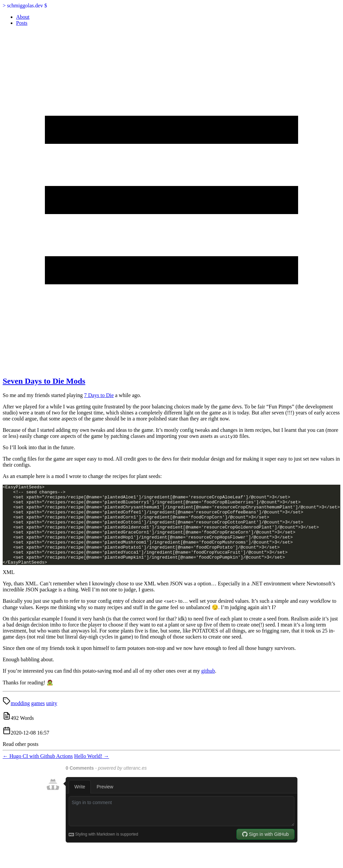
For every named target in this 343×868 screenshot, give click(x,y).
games (38, 719)
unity (52, 719)
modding (20, 719)
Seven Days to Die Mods (44, 381)
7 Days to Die (99, 395)
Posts (22, 23)
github (208, 687)
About (23, 17)
